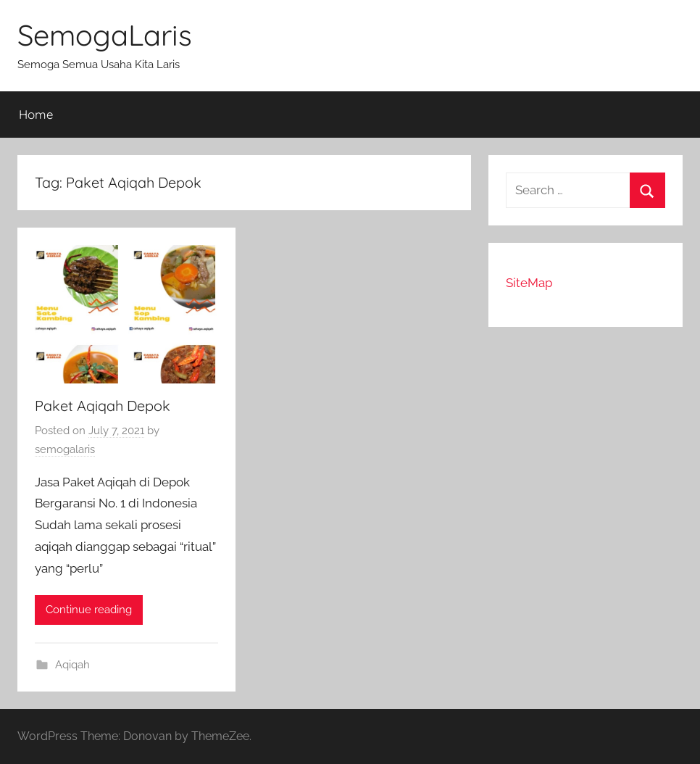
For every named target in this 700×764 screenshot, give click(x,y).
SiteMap (529, 283)
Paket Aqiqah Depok (103, 406)
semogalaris (65, 449)
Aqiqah (72, 665)
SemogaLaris (105, 35)
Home (36, 114)
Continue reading (89, 610)
